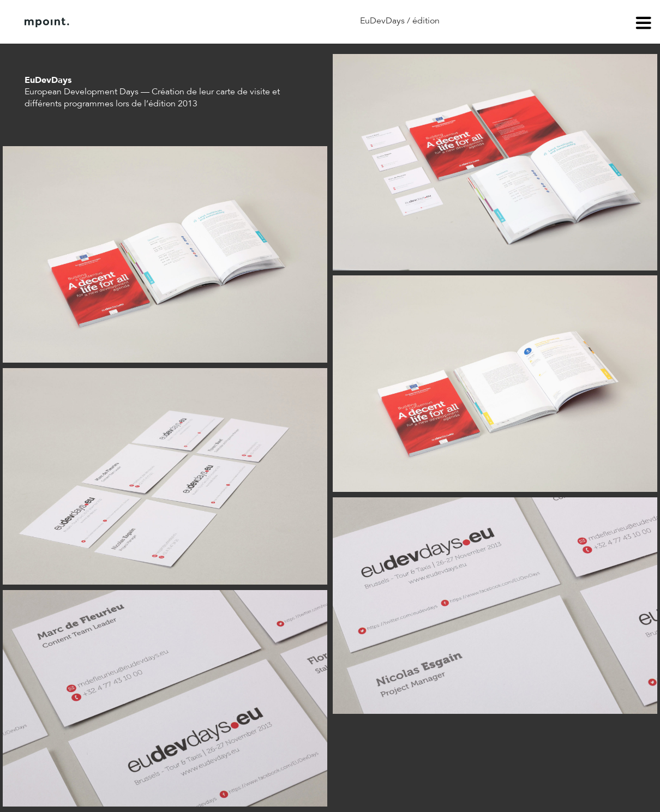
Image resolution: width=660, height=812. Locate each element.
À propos (135, 22)
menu (644, 25)
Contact (190, 22)
